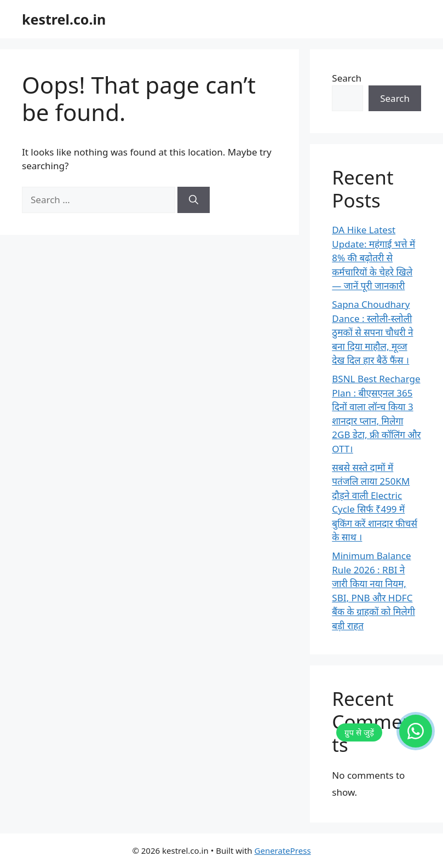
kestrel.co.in (64, 19)
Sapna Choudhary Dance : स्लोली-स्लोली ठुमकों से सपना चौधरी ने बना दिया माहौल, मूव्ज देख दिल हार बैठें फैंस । (372, 332)
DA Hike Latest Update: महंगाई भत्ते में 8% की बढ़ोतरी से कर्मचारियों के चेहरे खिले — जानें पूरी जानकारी (373, 258)
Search (347, 78)
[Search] (194, 200)
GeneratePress (283, 850)
